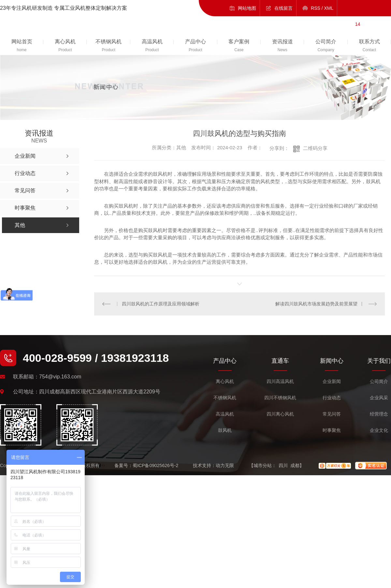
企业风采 (379, 398)
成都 (295, 465)
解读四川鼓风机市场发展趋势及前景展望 (316, 304)
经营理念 (379, 414)
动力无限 (225, 465)
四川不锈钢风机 (280, 398)
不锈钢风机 (225, 398)
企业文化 (379, 430)
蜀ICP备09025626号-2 (155, 465)
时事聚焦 (332, 430)
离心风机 (225, 382)
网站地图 (247, 8)
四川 (283, 465)
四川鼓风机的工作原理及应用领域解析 (161, 304)
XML (329, 8)
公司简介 (379, 382)
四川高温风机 (280, 382)
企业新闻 (332, 382)
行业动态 (332, 398)
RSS (316, 8)
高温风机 (225, 414)
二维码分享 (315, 148)
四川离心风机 (280, 414)
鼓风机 (225, 430)
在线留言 (283, 8)
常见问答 (332, 414)
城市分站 (263, 465)
